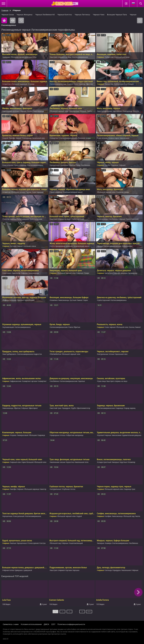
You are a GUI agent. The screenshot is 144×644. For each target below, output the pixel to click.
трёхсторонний (78, 219)
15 (80, 613)
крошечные (55, 165)
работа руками (36, 219)
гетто (53, 246)
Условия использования (31, 624)
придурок (67, 408)
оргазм (69, 570)
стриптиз (7, 192)
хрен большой (28, 462)
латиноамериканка (80, 57)
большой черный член (59, 111)
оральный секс (122, 354)
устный (14, 246)
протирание (74, 111)
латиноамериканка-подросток (30, 354)
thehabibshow (56, 354)
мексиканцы (39, 111)
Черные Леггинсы (82, 15)
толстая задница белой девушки (16, 219)
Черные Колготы (65, 15)
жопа (138, 516)
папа (71, 327)
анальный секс (39, 138)
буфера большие (10, 300)
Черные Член (99, 15)
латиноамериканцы (58, 84)
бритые (73, 165)
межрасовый (23, 435)
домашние (133, 273)
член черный (110, 327)
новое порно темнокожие (119, 138)
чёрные (23, 111)
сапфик (108, 516)
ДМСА (46, 624)
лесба (108, 165)
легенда (108, 570)
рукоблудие (30, 300)
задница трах (130, 489)
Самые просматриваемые (13, 20)
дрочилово (118, 111)
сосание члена (30, 246)
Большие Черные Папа (117, 15)
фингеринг (34, 408)
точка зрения (34, 543)
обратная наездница (75, 435)
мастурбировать (10, 354)
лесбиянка (86, 165)
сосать (136, 111)
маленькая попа (82, 462)
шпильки (65, 165)
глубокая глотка (69, 489)
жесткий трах (56, 408)
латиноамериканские (69, 138)
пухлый (101, 435)
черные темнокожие (113, 435)
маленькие (127, 570)
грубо (74, 408)
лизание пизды (85, 138)
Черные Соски (8, 15)
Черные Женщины (25, 15)
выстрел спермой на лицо (61, 57)
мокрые (116, 462)
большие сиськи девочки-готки (24, 57)
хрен (86, 300)
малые (13, 543)
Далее (89, 613)
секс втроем (103, 138)
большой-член (123, 327)
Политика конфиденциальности (71, 624)
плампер (132, 462)
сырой (70, 84)
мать (90, 111)
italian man (109, 57)
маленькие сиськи (58, 462)
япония (83, 111)
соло (76, 84)
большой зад (129, 516)
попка (30, 111)
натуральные (56, 489)
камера (109, 543)
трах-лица (102, 381)
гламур (32, 84)
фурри (100, 246)
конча (132, 327)
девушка (7, 57)
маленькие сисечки (11, 111)
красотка (70, 462)
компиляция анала (82, 246)
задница (115, 165)
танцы (29, 192)
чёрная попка (9, 570)
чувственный (38, 192)
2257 (53, 624)
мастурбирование (105, 111)
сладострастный (104, 462)
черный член (16, 462)
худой (79, 516)
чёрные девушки (121, 273)
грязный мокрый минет (73, 192)
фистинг (90, 84)
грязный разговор (122, 57)
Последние (21, 20)
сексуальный (19, 516)
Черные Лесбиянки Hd (45, 15)
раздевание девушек (64, 246)
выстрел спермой (58, 570)
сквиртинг (55, 138)
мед (79, 165)
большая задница (32, 489)
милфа (13, 138)
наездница (128, 111)
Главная (5, 10)
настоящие (129, 84)
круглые (124, 462)
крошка (76, 570)
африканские (16, 381)
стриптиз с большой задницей (15, 84)
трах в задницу (20, 165)
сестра (43, 543)
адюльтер (16, 273)
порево (14, 435)
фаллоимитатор (84, 408)
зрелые (21, 300)
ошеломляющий (76, 543)
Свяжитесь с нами (11, 624)
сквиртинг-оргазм (30, 381)
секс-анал (7, 273)
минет (19, 138)
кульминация (9, 327)
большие (33, 435)
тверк (87, 273)
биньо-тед (109, 84)
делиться (109, 273)
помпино (54, 300)
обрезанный (128, 246)
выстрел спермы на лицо (61, 219)
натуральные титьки (106, 354)
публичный (119, 84)
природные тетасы (58, 435)
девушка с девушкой (24, 570)
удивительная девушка (132, 435)
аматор (82, 84)
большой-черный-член (114, 489)
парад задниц (130, 408)
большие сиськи (18, 192)
